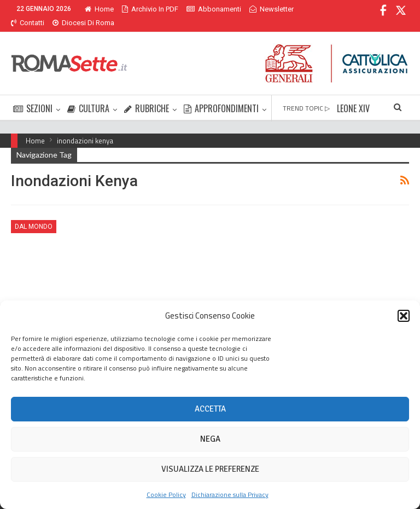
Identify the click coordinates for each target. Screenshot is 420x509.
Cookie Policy (166, 494)
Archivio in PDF (150, 9)
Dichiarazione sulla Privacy (230, 494)
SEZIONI (33, 95)
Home (99, 9)
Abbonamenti (214, 9)
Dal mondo (34, 213)
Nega (210, 439)
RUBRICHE (147, 95)
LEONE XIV (353, 95)
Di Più (261, 9)
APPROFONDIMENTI (221, 95)
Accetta (210, 409)
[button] (404, 316)
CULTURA (88, 95)
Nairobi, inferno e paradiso (69, 291)
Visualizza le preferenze (210, 469)
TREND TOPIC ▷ (306, 95)
